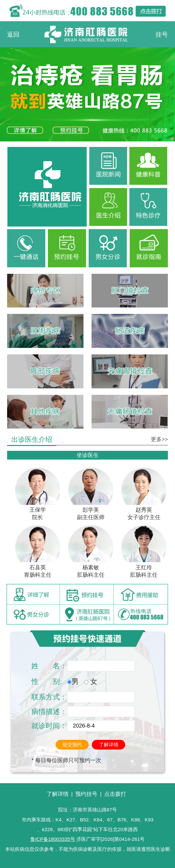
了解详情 (109, 745)
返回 (13, 34)
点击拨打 (115, 794)
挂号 (162, 34)
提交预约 (72, 745)
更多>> (159, 439)
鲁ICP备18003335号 (53, 839)
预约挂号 (86, 794)
